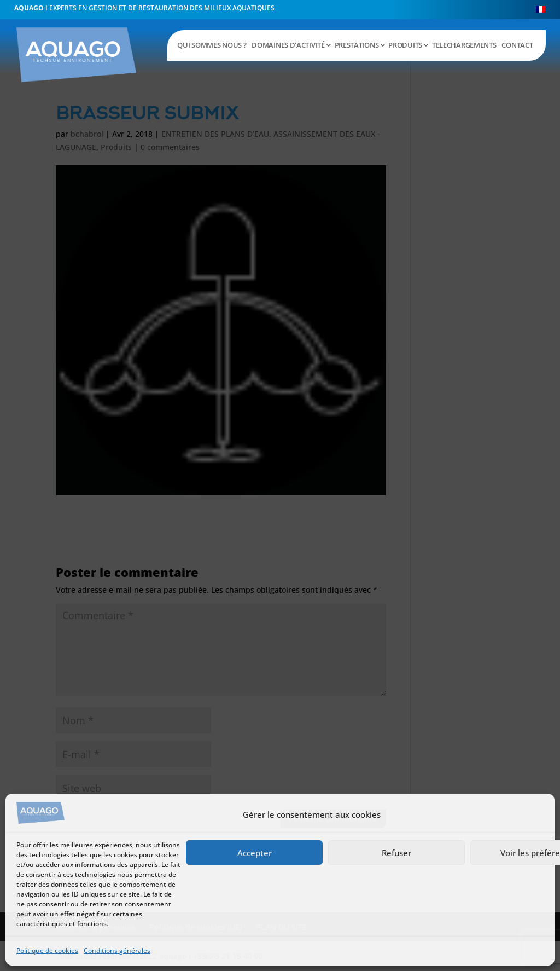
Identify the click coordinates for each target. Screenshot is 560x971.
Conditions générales (117, 950)
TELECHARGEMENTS (464, 45)
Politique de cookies (47, 950)
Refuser (396, 853)
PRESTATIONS (357, 45)
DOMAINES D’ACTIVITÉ (288, 45)
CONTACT (517, 45)
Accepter (255, 853)
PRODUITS (405, 45)
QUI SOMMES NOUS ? (212, 45)
